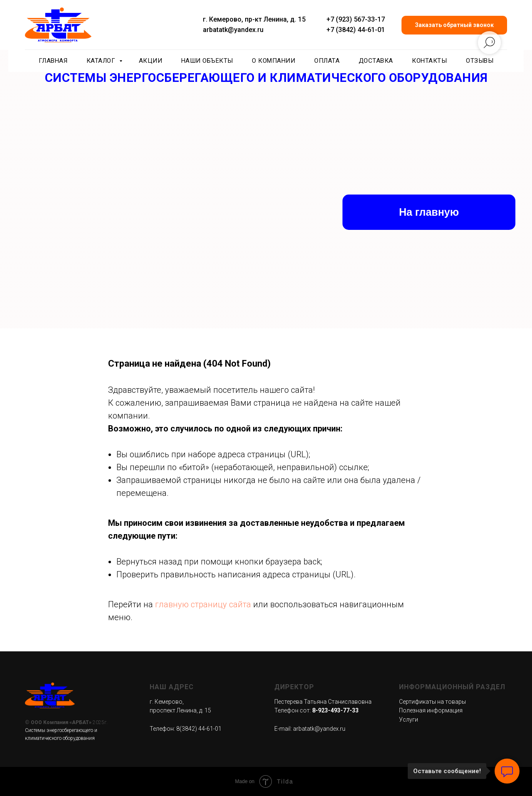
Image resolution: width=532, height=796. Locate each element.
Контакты (429, 61)
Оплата (327, 61)
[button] (454, 25)
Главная (53, 61)
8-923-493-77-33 (335, 710)
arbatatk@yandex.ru (233, 30)
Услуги (409, 720)
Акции (151, 61)
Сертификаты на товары (432, 702)
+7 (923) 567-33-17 (356, 19)
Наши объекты (207, 61)
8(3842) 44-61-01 (199, 729)
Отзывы (480, 61)
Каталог (102, 61)
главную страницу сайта (203, 604)
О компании (273, 61)
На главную (429, 212)
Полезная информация (431, 710)
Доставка (376, 61)
